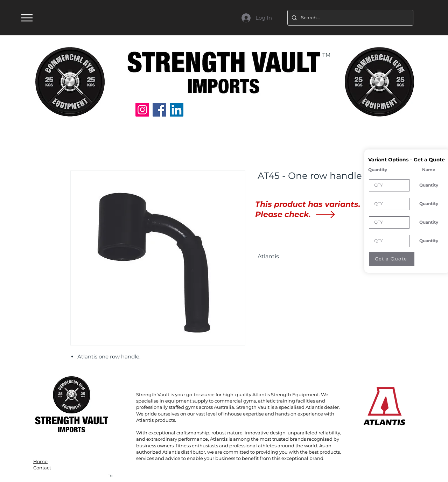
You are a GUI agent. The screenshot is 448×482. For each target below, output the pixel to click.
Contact (42, 468)
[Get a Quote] (392, 259)
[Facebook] (159, 110)
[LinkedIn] (177, 110)
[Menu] (27, 18)
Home (40, 461)
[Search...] (350, 18)
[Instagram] (142, 110)
